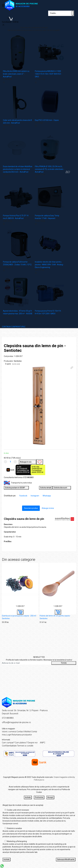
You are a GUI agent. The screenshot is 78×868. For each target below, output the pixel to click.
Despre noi (33, 743)
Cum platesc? (21, 743)
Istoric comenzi (9, 732)
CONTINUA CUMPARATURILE (14, 327)
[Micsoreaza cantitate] (5, 462)
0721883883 (28, 477)
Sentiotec (18, 361)
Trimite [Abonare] (64, 663)
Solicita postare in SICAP (16, 488)
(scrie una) (16, 364)
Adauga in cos (28, 462)
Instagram (35, 496)
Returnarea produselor (22, 735)
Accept (50, 797)
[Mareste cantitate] (15, 462)
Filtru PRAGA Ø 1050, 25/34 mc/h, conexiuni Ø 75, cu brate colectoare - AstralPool (50, 169)
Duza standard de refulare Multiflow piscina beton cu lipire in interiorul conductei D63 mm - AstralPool (18, 169)
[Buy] (20, 612)
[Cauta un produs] (73, 13)
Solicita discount (62, 488)
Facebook (24, 496)
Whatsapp (47, 496)
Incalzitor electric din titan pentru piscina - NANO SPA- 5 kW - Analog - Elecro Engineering (49, 265)
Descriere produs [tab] (31, 508)
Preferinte (39, 797)
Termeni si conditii (25, 746)
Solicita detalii (46, 488)
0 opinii (13, 364)
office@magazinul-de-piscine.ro (16, 722)
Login (9, 735)
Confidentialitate (9, 746)
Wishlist (28, 732)
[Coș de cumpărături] (10, 20)
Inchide (28, 797)
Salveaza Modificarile (66, 859)
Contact (20, 732)
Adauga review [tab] (48, 508)
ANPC (43, 743)
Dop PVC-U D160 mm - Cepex (47, 120)
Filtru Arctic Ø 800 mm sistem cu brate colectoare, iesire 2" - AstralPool (16, 74)
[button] (72, 368)
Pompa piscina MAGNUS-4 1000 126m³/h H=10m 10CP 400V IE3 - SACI (48, 74)
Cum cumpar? (8, 743)
